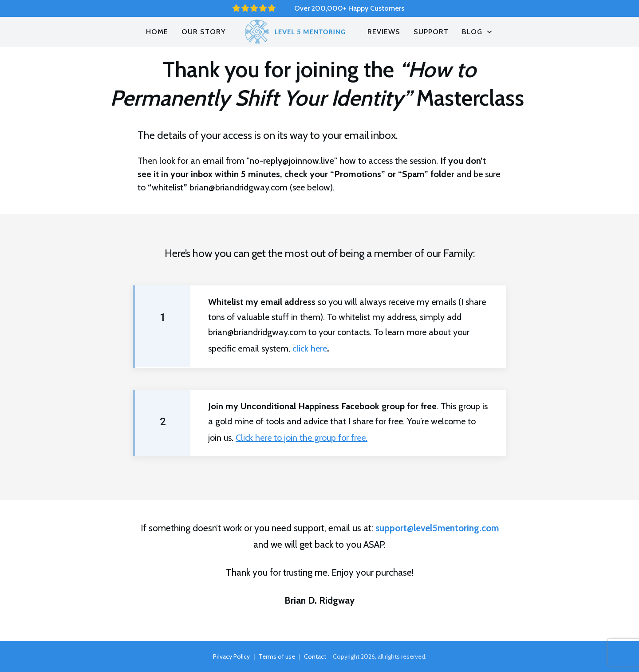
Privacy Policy (231, 656)
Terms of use (277, 656)
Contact (315, 656)
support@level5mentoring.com (437, 528)
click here (310, 348)
